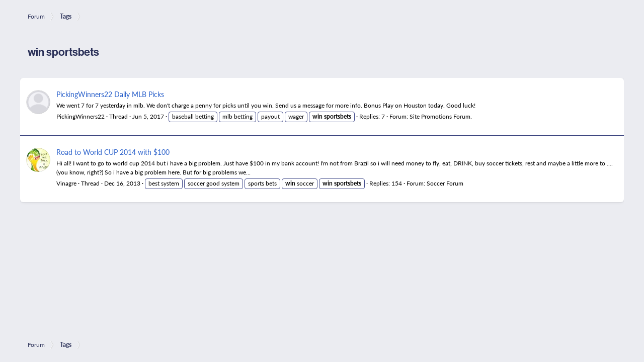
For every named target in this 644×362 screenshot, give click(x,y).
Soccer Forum (445, 183)
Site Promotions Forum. (441, 116)
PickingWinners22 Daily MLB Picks (110, 94)
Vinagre (66, 183)
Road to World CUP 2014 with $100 (113, 152)
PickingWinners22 (80, 116)
